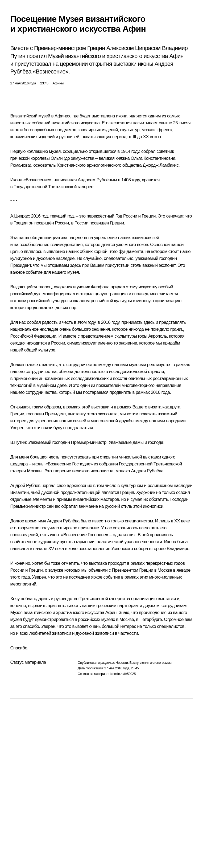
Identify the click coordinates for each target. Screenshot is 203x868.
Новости (122, 663)
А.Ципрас (19, 216)
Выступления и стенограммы (151, 663)
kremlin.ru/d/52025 (123, 674)
